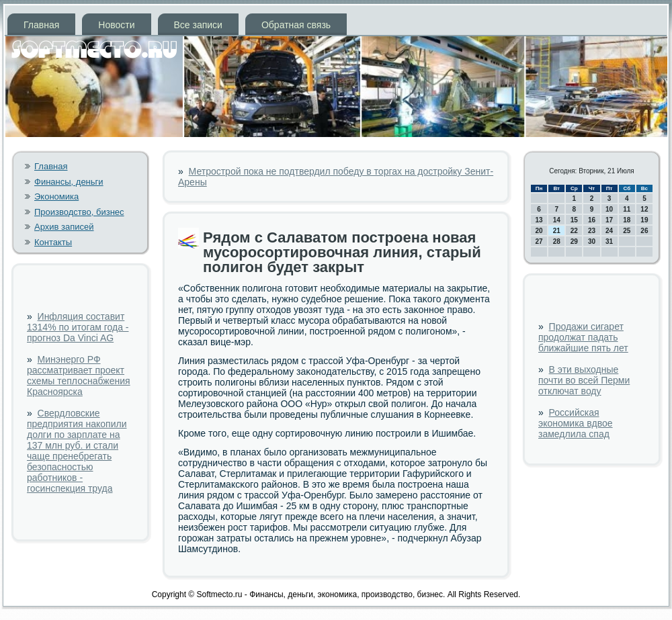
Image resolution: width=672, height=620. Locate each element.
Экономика (56, 196)
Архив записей (64, 227)
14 (557, 220)
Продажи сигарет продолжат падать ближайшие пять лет (583, 337)
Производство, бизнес (79, 212)
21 (557, 231)
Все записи (198, 25)
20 (539, 231)
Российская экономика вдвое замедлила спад (576, 423)
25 (627, 231)
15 (574, 220)
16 (592, 220)
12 (644, 209)
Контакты (53, 242)
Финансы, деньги (69, 182)
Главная (41, 25)
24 (609, 231)
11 (627, 209)
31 (609, 241)
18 (627, 220)
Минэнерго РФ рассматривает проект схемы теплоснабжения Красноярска (79, 375)
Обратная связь (296, 25)
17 (609, 220)
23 (592, 231)
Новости (116, 25)
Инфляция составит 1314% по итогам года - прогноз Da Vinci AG (78, 327)
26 (644, 231)
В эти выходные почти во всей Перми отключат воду (584, 380)
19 (644, 220)
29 (574, 241)
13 (539, 220)
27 (539, 241)
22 (574, 231)
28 (557, 241)
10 (609, 209)
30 (592, 241)
